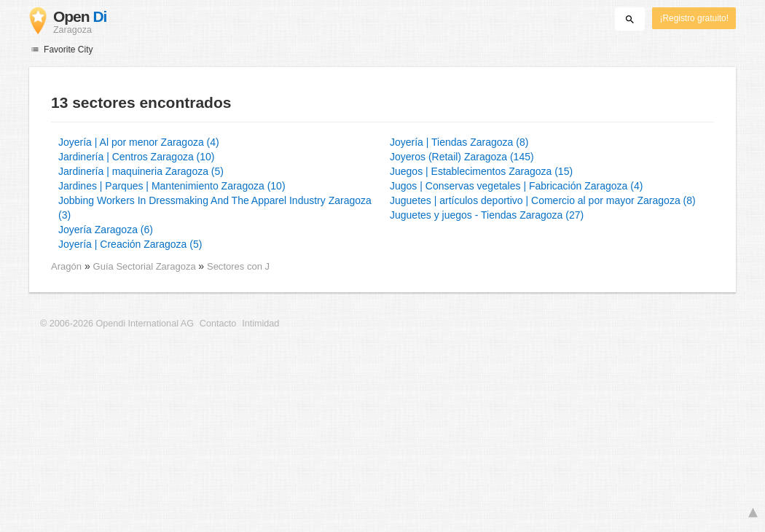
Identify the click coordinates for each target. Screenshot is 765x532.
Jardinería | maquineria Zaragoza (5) (141, 171)
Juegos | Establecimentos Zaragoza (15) (481, 171)
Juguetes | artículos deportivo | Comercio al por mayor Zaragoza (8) (543, 200)
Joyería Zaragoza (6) (106, 230)
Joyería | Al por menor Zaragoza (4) (139, 142)
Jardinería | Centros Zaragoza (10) (137, 157)
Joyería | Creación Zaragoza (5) (130, 244)
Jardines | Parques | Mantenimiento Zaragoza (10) (172, 186)
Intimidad (260, 324)
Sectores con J (238, 266)
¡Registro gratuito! (694, 18)
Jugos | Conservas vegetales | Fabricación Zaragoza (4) (516, 186)
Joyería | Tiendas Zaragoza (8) (459, 142)
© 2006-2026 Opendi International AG (117, 324)
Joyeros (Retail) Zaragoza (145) (462, 157)
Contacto (218, 324)
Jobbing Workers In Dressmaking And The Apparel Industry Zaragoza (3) (215, 208)
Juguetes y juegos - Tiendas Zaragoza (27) (487, 215)
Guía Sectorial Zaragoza (146, 266)
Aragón (66, 266)
